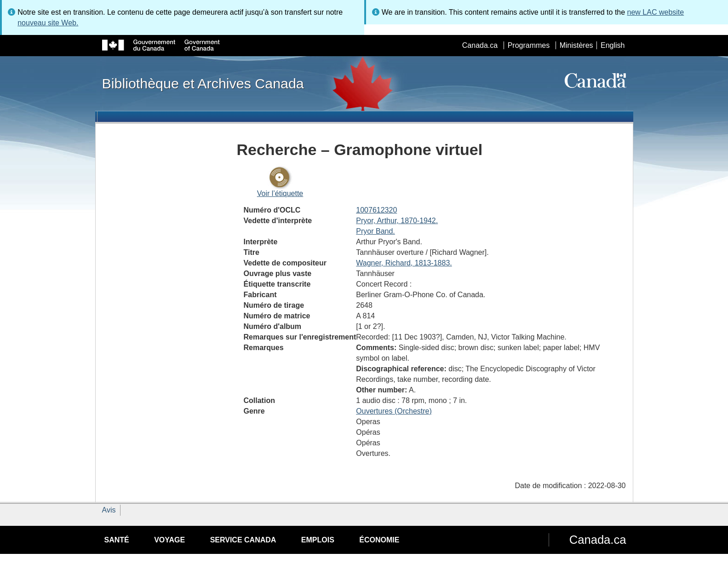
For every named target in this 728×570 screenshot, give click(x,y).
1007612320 (376, 210)
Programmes (529, 45)
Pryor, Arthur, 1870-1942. (397, 221)
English (613, 45)
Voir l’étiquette (280, 193)
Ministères (576, 45)
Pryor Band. (375, 231)
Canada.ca (480, 45)
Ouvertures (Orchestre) (394, 411)
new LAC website (656, 12)
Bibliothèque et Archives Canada (203, 83)
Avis (109, 510)
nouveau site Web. (48, 23)
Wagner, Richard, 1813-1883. (404, 263)
